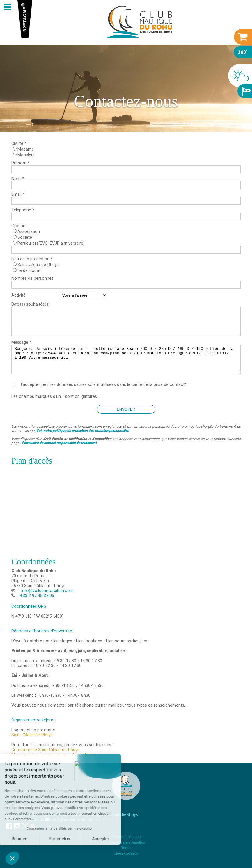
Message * (21, 342)
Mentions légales (126, 837)
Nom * (18, 179)
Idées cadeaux (126, 853)
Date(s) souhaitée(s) (31, 304)
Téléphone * (23, 210)
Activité (18, 295)
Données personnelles (126, 842)
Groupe (18, 226)
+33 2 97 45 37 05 (27, 820)
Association (29, 232)
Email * (18, 194)
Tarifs (126, 848)
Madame (26, 149)
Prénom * (21, 163)
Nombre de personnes (32, 278)
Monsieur (26, 155)
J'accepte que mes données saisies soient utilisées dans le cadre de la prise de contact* (103, 385)
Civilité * (19, 144)
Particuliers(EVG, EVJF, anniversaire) (51, 243)
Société (25, 237)
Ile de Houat (29, 271)
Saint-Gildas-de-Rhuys (38, 265)
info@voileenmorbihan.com (47, 591)
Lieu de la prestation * (32, 259)
